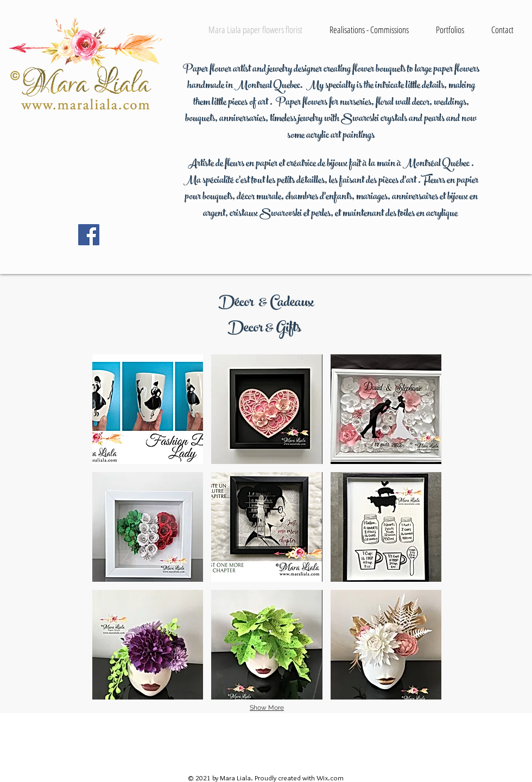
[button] (148, 409)
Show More (267, 708)
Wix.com (330, 778)
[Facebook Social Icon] (89, 235)
